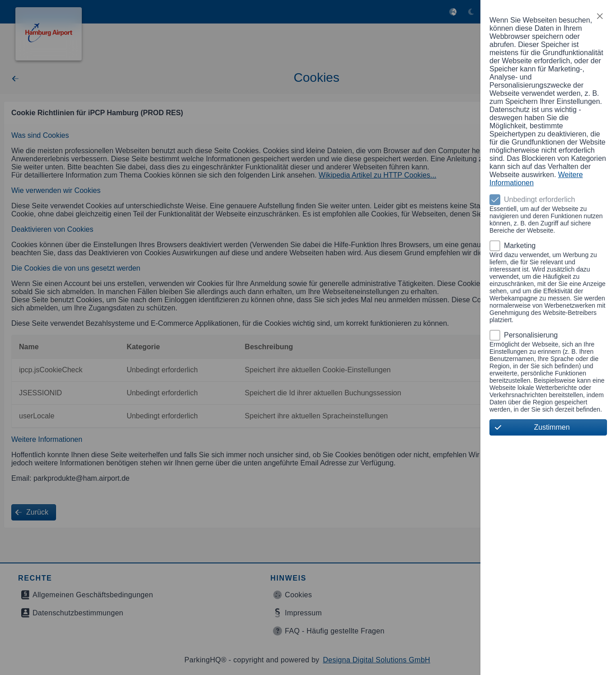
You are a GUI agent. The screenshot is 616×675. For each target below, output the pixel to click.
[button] (600, 16)
